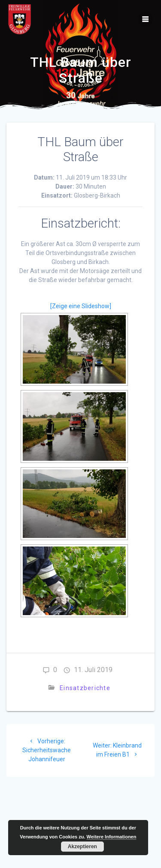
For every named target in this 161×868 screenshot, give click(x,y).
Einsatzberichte (85, 688)
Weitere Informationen (112, 837)
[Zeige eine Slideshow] (81, 306)
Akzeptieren (82, 847)
